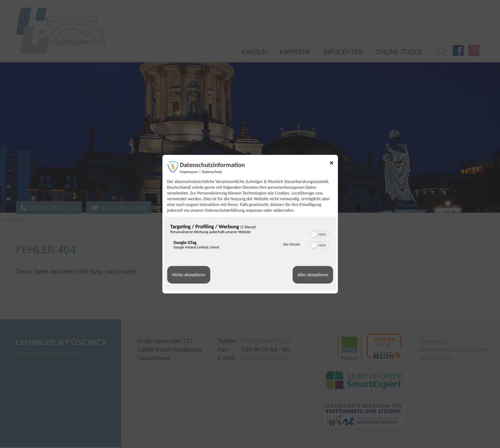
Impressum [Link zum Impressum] (189, 172)
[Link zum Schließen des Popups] (332, 164)
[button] (314, 234)
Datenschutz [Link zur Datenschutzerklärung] (212, 172)
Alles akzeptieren (313, 275)
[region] (250, 238)
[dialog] (250, 224)
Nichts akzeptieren (189, 275)
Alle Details (292, 245)
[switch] (320, 234)
